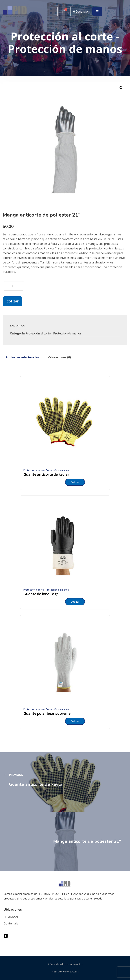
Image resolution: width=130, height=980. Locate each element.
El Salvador (11, 917)
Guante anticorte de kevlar (46, 474)
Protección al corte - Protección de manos (53, 333)
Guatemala (11, 923)
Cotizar (13, 301)
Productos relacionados (23, 357)
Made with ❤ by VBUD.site (65, 972)
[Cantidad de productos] (14, 286)
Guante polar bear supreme (47, 713)
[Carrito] (64, 11)
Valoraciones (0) (59, 357)
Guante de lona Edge (41, 594)
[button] (121, 88)
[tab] (23, 357)
